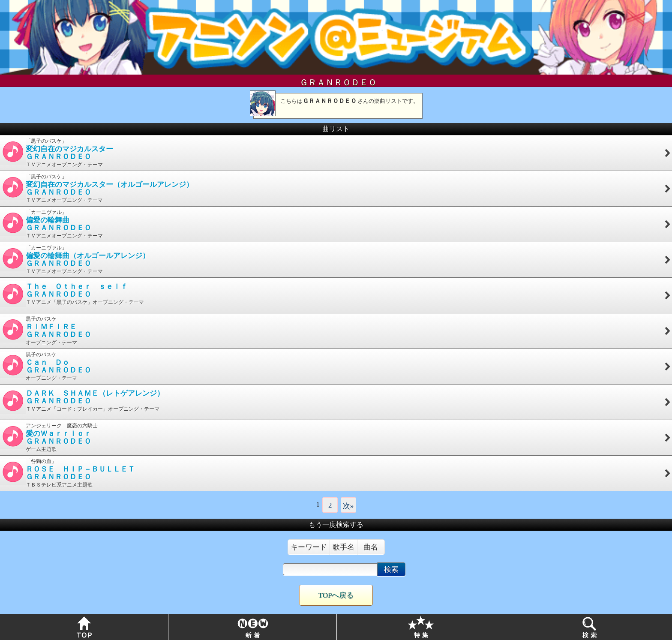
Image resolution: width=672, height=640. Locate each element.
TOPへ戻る (336, 595)
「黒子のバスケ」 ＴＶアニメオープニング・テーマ (336, 153)
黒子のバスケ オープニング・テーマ (336, 331)
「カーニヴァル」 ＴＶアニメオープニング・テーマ (336, 224)
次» (348, 506)
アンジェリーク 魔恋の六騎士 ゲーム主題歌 (336, 437)
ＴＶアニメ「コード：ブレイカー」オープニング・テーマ (336, 401)
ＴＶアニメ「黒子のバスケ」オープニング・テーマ (336, 294)
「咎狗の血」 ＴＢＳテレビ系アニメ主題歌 (336, 473)
